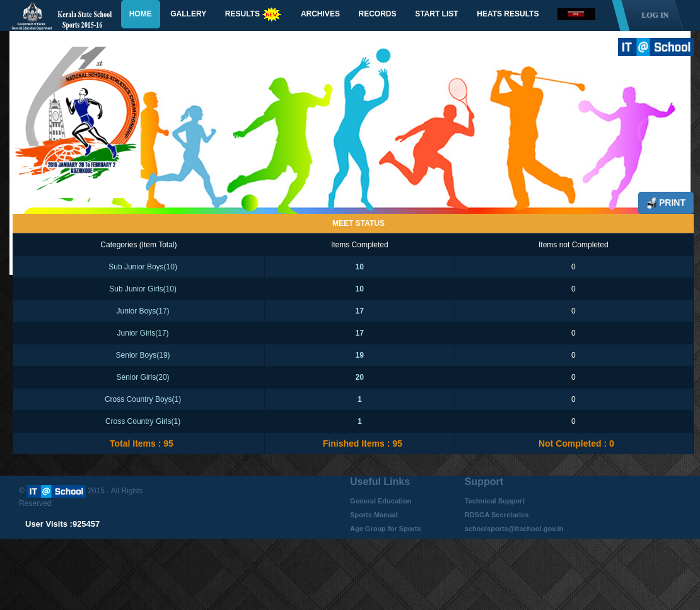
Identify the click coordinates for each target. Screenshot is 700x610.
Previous (47, 132)
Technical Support (495, 501)
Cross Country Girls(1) (143, 421)
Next (660, 147)
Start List (436, 14)
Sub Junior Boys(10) (143, 267)
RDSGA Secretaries (497, 515)
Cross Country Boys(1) (143, 399)
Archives (320, 14)
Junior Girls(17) (143, 333)
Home (141, 14)
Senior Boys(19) (143, 355)
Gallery (188, 14)
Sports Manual (374, 515)
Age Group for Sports (385, 529)
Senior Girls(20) (143, 377)
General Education (381, 501)
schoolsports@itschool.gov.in (514, 529)
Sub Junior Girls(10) (143, 289)
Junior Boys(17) (143, 311)
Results (254, 15)
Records (378, 14)
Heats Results (508, 14)
